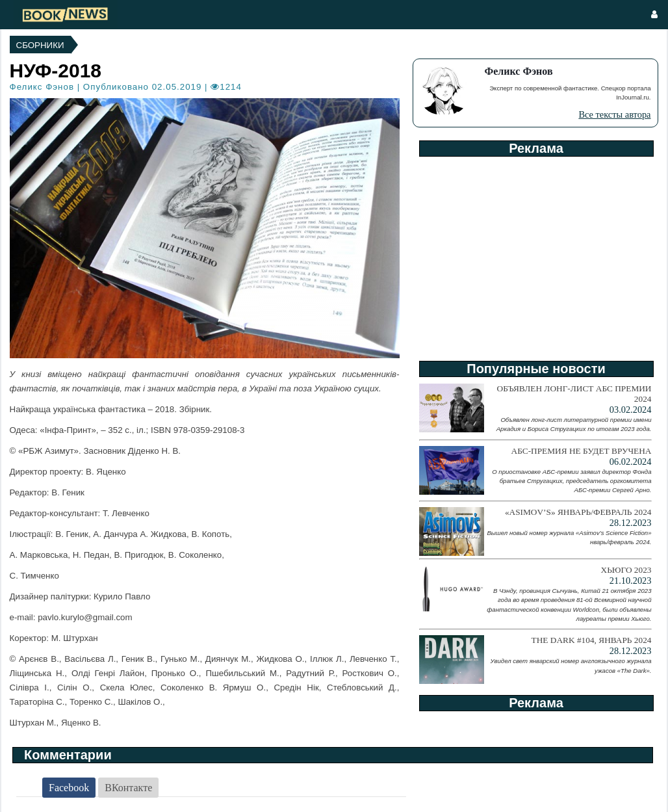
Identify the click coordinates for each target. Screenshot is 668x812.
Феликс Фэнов (42, 87)
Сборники (40, 45)
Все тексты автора (614, 114)
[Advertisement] (535, 254)
